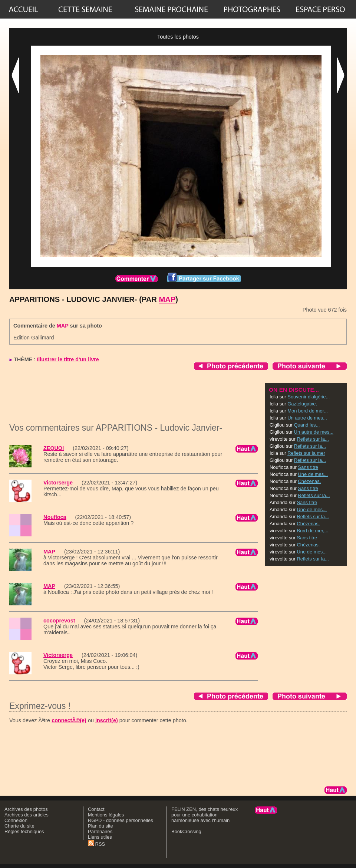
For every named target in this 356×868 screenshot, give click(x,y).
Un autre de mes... (307, 418)
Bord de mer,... (312, 531)
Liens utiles (100, 837)
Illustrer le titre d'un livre (68, 359)
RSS (96, 844)
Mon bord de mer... (308, 411)
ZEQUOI (54, 448)
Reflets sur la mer (306, 453)
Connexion (16, 820)
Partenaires (100, 831)
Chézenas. (309, 481)
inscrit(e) (107, 720)
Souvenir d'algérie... (309, 397)
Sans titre (308, 467)
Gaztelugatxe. (302, 404)
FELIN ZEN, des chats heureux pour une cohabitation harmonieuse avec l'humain (205, 815)
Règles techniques (24, 831)
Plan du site (100, 826)
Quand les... (307, 425)
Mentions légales (106, 815)
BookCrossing (186, 831)
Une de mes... (313, 474)
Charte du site (19, 826)
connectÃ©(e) (69, 720)
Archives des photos (26, 809)
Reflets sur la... (313, 439)
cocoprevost (59, 621)
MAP (167, 299)
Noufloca (55, 517)
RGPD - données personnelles (121, 820)
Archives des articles (27, 815)
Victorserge (58, 483)
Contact (96, 809)
